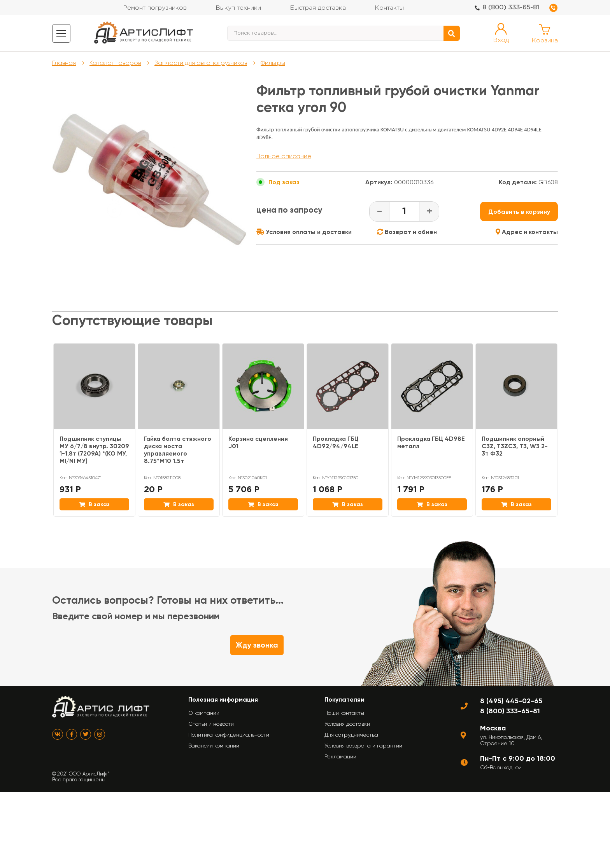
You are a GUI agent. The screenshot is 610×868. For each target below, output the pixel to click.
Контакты (389, 8)
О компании (204, 713)
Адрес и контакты (527, 232)
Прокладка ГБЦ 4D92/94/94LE (336, 443)
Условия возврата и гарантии (363, 746)
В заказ (94, 505)
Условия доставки (347, 724)
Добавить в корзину (519, 212)
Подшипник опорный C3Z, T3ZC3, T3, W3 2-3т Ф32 (515, 446)
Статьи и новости (211, 724)
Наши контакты (344, 713)
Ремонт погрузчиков (155, 8)
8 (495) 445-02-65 (511, 701)
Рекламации (340, 757)
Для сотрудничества (351, 735)
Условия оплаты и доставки (304, 232)
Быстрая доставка (318, 8)
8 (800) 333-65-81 (511, 8)
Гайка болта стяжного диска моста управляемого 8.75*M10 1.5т (178, 450)
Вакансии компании (214, 746)
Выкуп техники (238, 8)
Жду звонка (257, 645)
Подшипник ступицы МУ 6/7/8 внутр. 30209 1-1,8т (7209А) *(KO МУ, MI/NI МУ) (93, 450)
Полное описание (284, 156)
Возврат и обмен (407, 232)
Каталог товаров (116, 63)
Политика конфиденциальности (229, 735)
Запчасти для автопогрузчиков (202, 63)
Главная (64, 63)
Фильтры (275, 63)
